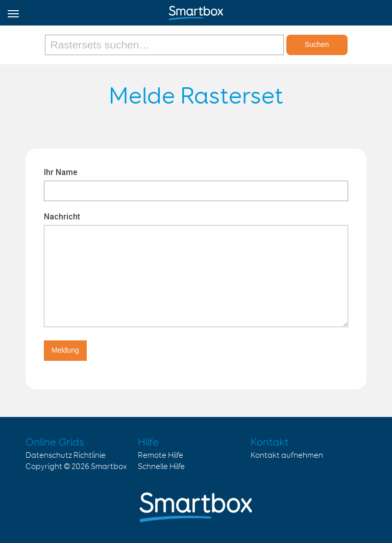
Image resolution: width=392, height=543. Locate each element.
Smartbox (109, 467)
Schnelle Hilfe (161, 467)
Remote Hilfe (161, 455)
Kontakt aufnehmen (287, 455)
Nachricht (62, 217)
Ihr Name (61, 172)
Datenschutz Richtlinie (66, 455)
